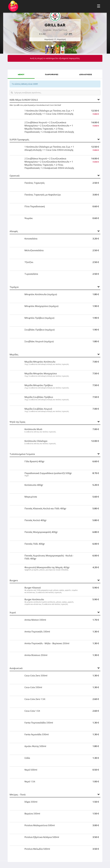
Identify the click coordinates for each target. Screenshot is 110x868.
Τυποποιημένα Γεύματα (22, 454)
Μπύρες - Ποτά (18, 795)
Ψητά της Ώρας (17, 422)
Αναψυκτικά (16, 668)
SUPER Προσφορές (19, 140)
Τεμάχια (14, 287)
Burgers (14, 581)
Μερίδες (14, 355)
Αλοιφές (14, 231)
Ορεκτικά (15, 176)
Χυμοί (13, 613)
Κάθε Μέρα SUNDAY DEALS (24, 100)
